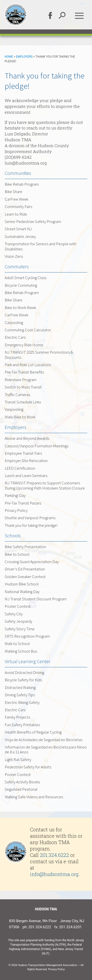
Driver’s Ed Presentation (25, 569)
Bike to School (17, 554)
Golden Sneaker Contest (25, 577)
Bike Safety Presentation (25, 547)
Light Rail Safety (18, 760)
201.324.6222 (54, 855)
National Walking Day (22, 592)
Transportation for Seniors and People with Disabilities (40, 246)
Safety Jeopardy (18, 621)
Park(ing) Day (15, 495)
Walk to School (17, 644)
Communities (18, 173)
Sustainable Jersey (20, 236)
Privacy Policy (16, 510)
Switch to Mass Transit (23, 387)
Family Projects (17, 717)
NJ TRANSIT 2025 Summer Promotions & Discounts (39, 355)
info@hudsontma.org (54, 874)
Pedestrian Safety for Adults (28, 767)
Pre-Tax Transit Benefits (24, 372)
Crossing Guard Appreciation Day (32, 562)
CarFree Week (16, 199)
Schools (13, 535)
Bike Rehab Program (22, 184)
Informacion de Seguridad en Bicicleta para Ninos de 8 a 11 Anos (46, 749)
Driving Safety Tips (20, 695)
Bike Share (13, 192)
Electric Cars (15, 337)
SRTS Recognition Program (27, 636)
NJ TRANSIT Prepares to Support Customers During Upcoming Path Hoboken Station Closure (45, 485)
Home (9, 57)
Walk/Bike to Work (20, 417)
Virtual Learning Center (27, 661)
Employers (24, 57)
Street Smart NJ (18, 229)
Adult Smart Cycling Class (26, 278)
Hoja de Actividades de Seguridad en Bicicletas (44, 740)
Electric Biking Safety (22, 702)
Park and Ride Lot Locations (28, 365)
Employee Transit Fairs (23, 453)
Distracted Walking (20, 687)
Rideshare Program (21, 380)
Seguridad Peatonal (21, 789)
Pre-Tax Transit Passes (23, 503)
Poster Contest (18, 606)
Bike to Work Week (20, 308)
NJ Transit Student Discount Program (36, 599)
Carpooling (14, 322)
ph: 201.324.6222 (37, 927)
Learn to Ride (16, 214)
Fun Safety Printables (22, 725)
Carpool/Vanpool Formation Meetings (37, 446)
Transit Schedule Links (23, 402)
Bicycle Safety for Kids (23, 680)
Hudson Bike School (22, 584)
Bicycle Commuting (21, 285)
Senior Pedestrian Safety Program (33, 221)
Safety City (14, 614)
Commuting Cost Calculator (28, 330)
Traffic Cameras (17, 395)
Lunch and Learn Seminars (26, 476)
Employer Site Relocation (26, 461)
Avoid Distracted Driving (24, 672)
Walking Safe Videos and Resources (34, 797)
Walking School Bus (21, 651)
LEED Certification (20, 468)
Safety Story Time (20, 629)
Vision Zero (14, 256)
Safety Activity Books (22, 782)
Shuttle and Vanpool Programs (30, 518)
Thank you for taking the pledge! (31, 525)
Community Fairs (18, 206)
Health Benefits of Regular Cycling (33, 732)
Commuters (17, 266)
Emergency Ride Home (24, 345)
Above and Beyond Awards (27, 438)
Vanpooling (14, 409)
